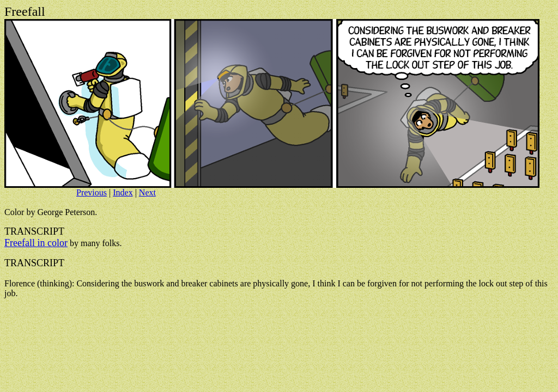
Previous (92, 192)
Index (123, 192)
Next (147, 192)
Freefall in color (36, 243)
